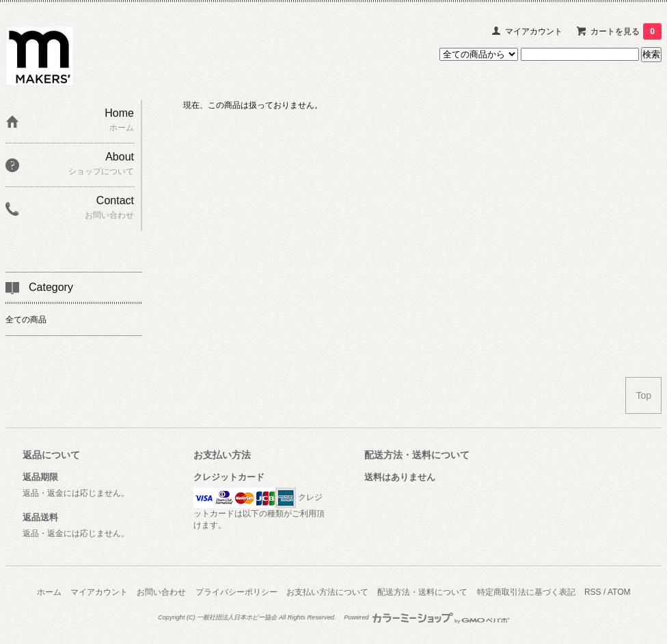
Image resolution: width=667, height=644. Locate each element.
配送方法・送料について (422, 592)
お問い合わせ (161, 592)
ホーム (49, 592)
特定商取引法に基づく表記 (526, 592)
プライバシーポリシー (236, 592)
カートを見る (626, 31)
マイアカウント (534, 31)
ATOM (619, 592)
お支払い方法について (327, 592)
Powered (426, 617)
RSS (593, 592)
